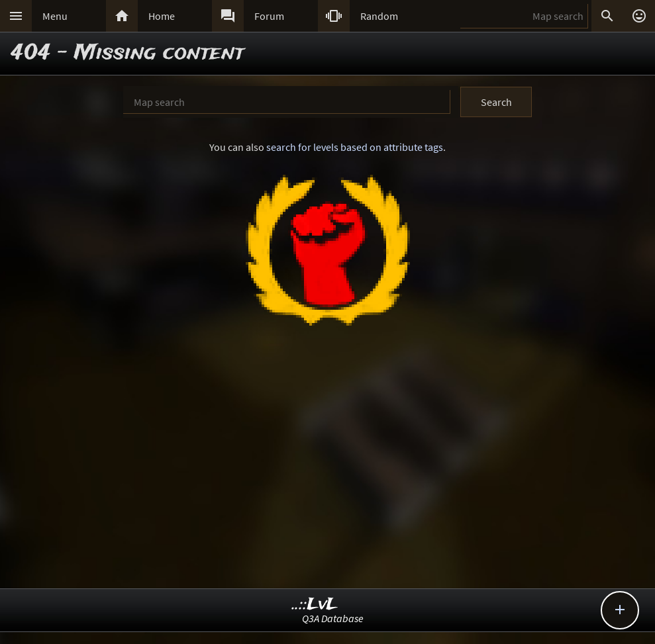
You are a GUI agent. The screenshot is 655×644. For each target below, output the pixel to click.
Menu (55, 16)
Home (162, 16)
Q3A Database (333, 618)
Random (379, 16)
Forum (269, 16)
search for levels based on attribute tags (355, 147)
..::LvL (315, 605)
